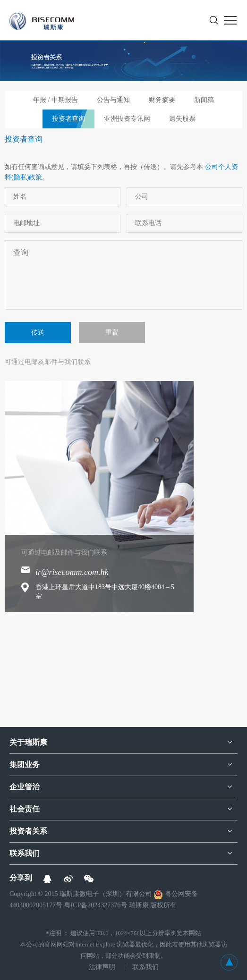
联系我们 (145, 967)
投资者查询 (68, 119)
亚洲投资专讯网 (127, 119)
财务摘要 (162, 100)
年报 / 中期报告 (55, 100)
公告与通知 (113, 100)
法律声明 (102, 967)
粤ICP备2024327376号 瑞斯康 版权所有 (121, 905)
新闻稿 (204, 100)
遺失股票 (182, 119)
